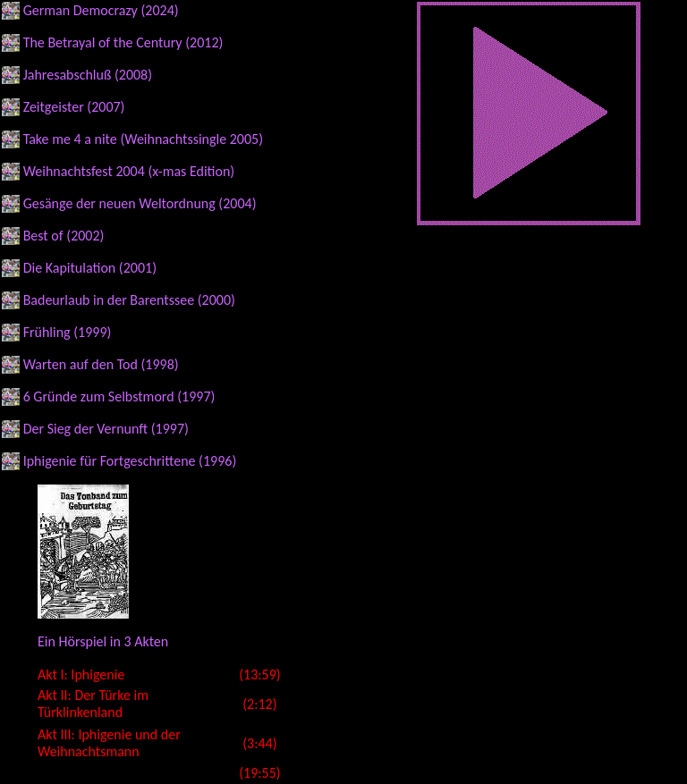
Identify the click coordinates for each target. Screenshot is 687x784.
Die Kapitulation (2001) (90, 268)
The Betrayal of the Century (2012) (123, 42)
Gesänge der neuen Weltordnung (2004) (140, 203)
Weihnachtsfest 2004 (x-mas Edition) (129, 171)
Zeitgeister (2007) (74, 107)
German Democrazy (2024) (101, 10)
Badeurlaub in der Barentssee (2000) (129, 300)
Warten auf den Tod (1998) (101, 364)
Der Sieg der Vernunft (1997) (106, 429)
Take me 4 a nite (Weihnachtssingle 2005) (143, 139)
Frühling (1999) (68, 332)
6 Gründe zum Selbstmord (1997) (119, 396)
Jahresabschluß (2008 (86, 75)
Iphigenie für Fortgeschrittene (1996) (130, 461)
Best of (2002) (64, 236)
